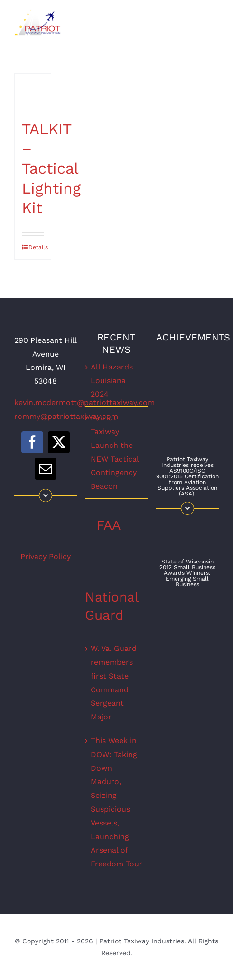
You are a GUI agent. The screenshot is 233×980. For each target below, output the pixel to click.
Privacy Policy (46, 557)
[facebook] (32, 442)
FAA (108, 525)
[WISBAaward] (187, 523)
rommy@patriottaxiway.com (66, 416)
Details (36, 247)
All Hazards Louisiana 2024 (112, 381)
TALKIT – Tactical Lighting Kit (51, 168)
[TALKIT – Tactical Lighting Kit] (33, 92)
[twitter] (59, 442)
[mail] (46, 469)
